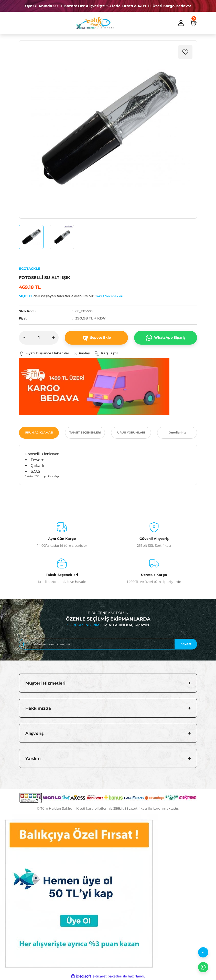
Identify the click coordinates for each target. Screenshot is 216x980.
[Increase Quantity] (53, 338)
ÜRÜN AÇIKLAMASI (39, 433)
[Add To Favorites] (185, 52)
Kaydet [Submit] (186, 644)
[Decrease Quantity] (24, 338)
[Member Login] (181, 23)
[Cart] (193, 23)
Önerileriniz (177, 433)
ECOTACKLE (30, 269)
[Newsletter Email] (108, 644)
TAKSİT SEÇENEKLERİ (85, 433)
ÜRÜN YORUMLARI (131, 433)
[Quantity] (39, 338)
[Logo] (95, 23)
